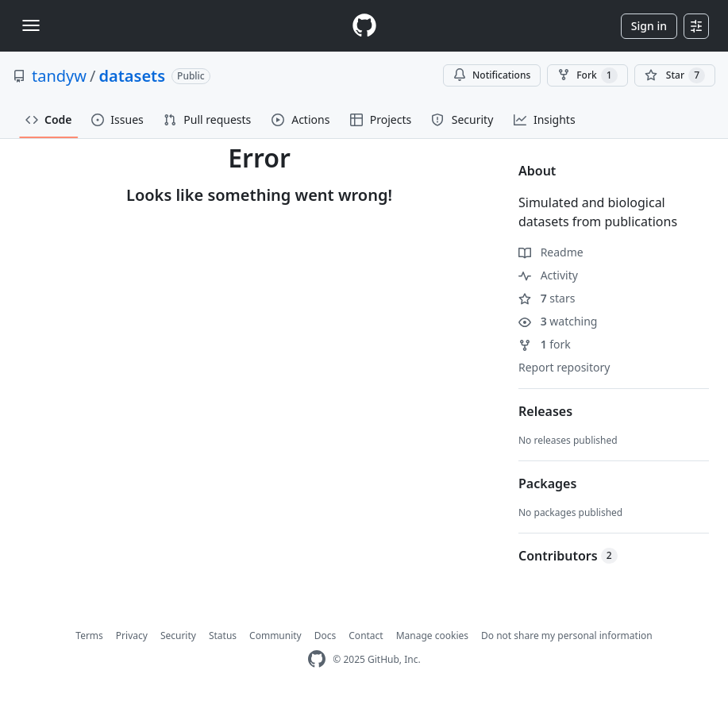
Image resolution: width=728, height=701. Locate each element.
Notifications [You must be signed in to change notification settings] (492, 75)
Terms (89, 636)
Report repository (564, 367)
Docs (325, 636)
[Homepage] (364, 26)
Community (275, 636)
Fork (587, 75)
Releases (545, 411)
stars (547, 298)
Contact (366, 636)
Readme (551, 252)
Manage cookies (432, 636)
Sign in (649, 26)
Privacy (132, 636)
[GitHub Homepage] (317, 659)
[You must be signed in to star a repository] (675, 75)
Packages (547, 483)
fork (545, 344)
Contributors (568, 556)
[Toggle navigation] (31, 25)
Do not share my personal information (567, 636)
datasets (132, 76)
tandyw (59, 76)
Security (178, 636)
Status (223, 636)
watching (558, 321)
